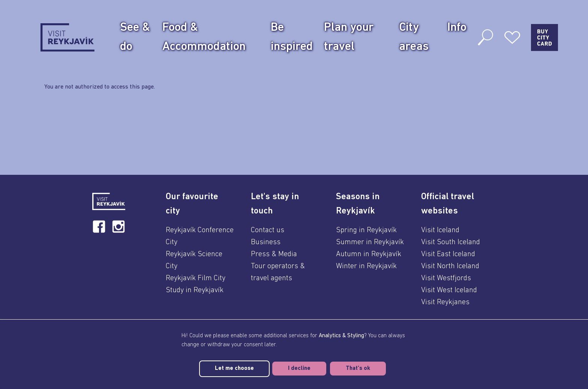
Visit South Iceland (451, 242)
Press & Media (274, 254)
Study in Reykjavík (195, 290)
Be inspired (292, 37)
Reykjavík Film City (196, 278)
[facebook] (99, 227)
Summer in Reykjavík (370, 242)
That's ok (358, 369)
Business (266, 242)
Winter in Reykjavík (366, 266)
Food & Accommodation (204, 37)
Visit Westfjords (446, 278)
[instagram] (118, 227)
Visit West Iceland (449, 290)
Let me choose (234, 369)
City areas (414, 37)
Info (457, 28)
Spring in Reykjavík (366, 230)
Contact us (268, 230)
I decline (299, 369)
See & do (135, 37)
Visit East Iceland (448, 254)
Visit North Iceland (450, 266)
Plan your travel (349, 37)
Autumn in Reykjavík (369, 254)
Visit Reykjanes (445, 302)
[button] (200, 204)
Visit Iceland (440, 230)
